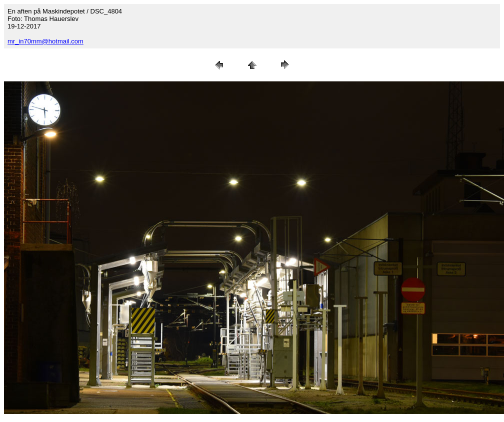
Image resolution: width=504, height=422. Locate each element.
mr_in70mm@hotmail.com (45, 41)
